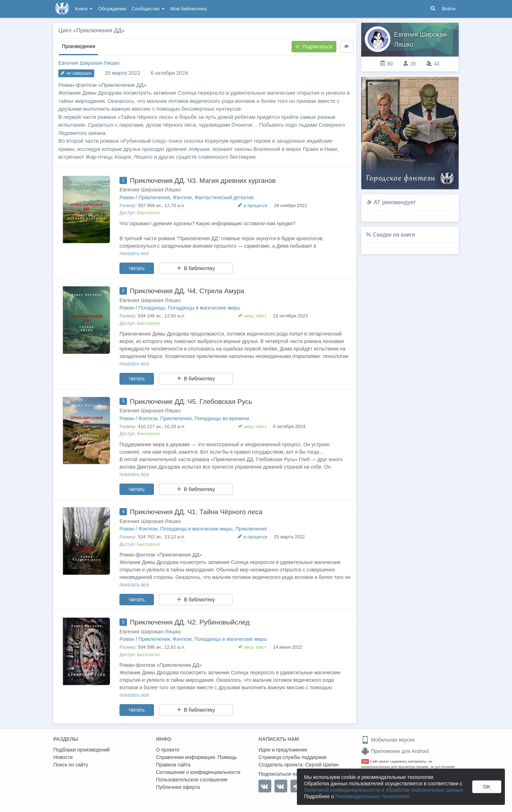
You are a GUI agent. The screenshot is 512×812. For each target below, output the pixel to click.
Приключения (154, 197)
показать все (134, 253)
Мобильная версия (388, 740)
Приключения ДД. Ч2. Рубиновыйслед (190, 622)
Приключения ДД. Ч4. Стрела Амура (187, 291)
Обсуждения (112, 9)
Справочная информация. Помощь (197, 757)
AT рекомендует (395, 202)
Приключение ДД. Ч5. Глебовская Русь (191, 402)
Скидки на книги (394, 235)
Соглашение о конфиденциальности (198, 772)
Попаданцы (152, 308)
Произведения (79, 46)
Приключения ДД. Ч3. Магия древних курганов (203, 181)
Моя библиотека (188, 9)
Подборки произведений (82, 750)
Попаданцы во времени (222, 418)
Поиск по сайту (71, 765)
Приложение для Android (395, 751)
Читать (137, 268)
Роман (127, 197)
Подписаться (314, 47)
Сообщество (148, 9)
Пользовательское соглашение (192, 780)
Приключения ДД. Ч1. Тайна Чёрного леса (196, 512)
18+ (365, 761)
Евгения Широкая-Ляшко (89, 63)
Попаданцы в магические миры (204, 308)
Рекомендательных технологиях (372, 796)
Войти (449, 9)
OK (487, 787)
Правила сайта (173, 765)
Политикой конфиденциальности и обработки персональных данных (383, 790)
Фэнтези (182, 197)
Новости (63, 757)
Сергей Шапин (322, 765)
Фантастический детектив (224, 197)
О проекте (168, 750)
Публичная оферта (178, 787)
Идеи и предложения (283, 750)
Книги (84, 9)
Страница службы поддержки (292, 757)
